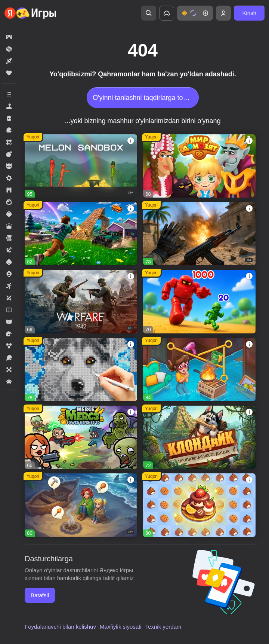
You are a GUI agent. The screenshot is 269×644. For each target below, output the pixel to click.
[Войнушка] (199, 301)
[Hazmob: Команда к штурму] (199, 234)
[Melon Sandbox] (81, 166)
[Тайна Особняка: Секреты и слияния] (199, 370)
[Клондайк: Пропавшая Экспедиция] (199, 437)
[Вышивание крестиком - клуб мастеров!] (81, 370)
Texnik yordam (163, 627)
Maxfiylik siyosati (121, 627)
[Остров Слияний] (81, 505)
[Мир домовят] (199, 166)
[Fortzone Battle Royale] (81, 234)
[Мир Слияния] (199, 505)
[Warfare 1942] (81, 301)
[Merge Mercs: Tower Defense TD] (81, 437)
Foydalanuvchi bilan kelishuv (60, 627)
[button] (195, 13)
